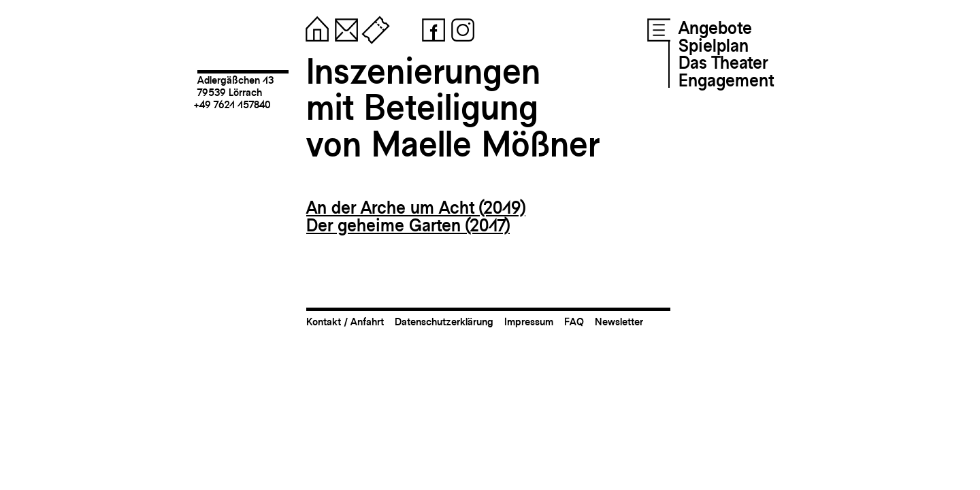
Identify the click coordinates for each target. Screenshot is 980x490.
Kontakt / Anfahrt (345, 322)
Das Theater (723, 63)
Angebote (715, 28)
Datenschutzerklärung (444, 322)
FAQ (574, 322)
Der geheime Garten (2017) (408, 225)
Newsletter (619, 322)
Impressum (529, 322)
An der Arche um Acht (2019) (416, 208)
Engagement (726, 80)
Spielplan (714, 46)
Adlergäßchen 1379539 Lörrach (235, 86)
